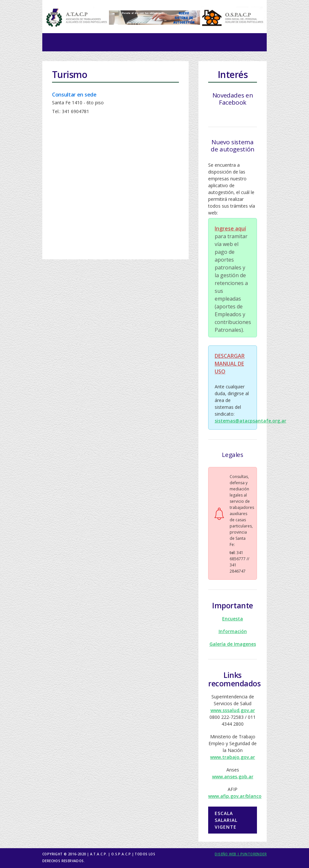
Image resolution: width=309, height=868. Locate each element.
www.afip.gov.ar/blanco (235, 796)
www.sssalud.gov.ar (233, 710)
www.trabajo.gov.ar (233, 757)
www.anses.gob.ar (233, 777)
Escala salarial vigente (226, 820)
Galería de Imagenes (233, 644)
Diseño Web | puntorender (241, 854)
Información (233, 631)
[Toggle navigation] (57, 42)
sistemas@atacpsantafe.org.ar (250, 421)
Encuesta (233, 619)
